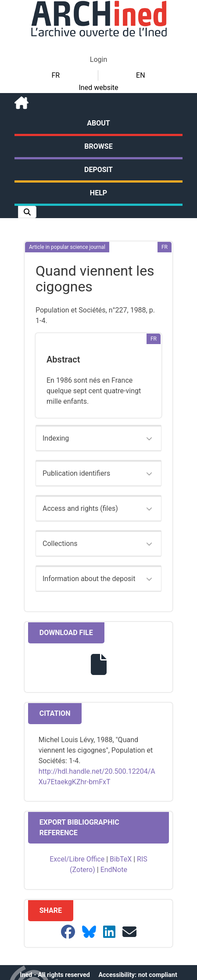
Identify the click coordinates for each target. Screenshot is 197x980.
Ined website (98, 88)
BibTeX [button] (121, 859)
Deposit (98, 170)
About (98, 123)
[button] (27, 212)
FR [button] (56, 75)
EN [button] (141, 75)
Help (98, 193)
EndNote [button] (114, 870)
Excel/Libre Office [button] (77, 859)
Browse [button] (98, 146)
